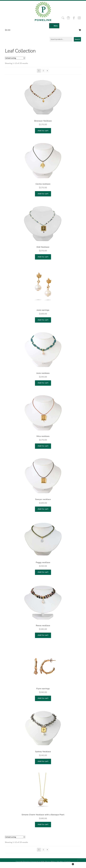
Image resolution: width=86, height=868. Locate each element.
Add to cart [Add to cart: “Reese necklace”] (43, 635)
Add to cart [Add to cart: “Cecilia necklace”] (43, 194)
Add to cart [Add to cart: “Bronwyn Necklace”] (43, 131)
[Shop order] (15, 58)
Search (77, 39)
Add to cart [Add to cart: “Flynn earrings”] (43, 698)
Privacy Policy (51, 862)
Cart (66, 864)
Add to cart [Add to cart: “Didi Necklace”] (43, 257)
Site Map (60, 862)
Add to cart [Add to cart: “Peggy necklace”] (43, 572)
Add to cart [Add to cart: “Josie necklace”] (43, 383)
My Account (14, 865)
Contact (67, 862)
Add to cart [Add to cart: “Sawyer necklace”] (43, 509)
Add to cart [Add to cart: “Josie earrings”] (43, 320)
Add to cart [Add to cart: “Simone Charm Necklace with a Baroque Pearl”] (43, 824)
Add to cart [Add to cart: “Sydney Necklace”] (43, 761)
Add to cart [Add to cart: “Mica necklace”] (43, 446)
